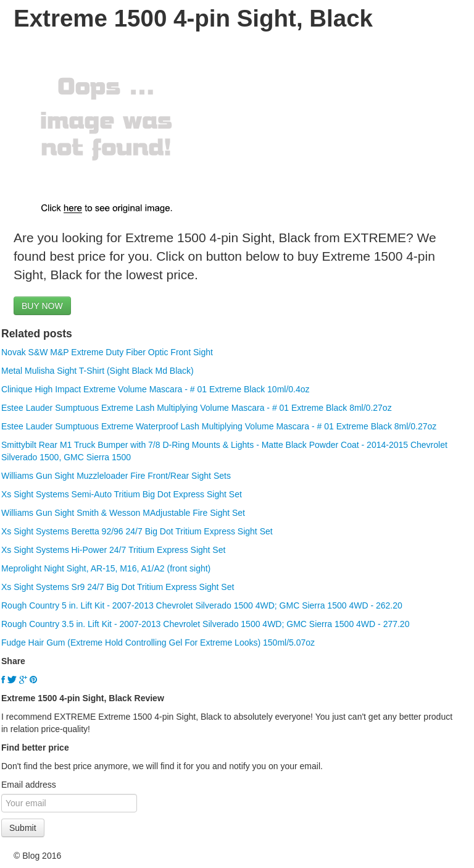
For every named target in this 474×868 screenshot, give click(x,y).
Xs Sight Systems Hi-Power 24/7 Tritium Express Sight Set (113, 550)
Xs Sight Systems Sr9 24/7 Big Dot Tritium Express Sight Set (118, 587)
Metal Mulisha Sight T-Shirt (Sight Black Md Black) (98, 371)
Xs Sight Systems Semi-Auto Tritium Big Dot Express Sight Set (122, 494)
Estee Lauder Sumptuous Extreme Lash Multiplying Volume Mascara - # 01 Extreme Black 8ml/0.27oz (197, 408)
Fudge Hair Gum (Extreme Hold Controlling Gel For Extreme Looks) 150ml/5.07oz (158, 643)
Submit (23, 828)
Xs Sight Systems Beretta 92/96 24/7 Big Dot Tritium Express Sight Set (137, 531)
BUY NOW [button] (42, 306)
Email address (29, 785)
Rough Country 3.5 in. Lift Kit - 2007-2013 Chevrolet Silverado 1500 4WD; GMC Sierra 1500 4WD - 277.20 (205, 624)
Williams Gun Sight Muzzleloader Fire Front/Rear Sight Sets (116, 476)
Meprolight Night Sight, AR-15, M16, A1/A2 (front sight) (106, 568)
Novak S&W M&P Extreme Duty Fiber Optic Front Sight (107, 352)
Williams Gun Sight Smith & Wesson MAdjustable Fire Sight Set (123, 513)
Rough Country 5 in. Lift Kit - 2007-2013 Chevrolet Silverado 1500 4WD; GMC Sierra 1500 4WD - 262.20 (202, 605)
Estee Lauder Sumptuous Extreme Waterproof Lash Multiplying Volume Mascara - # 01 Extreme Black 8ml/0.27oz (219, 426)
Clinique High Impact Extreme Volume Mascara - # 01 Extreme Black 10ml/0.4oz (156, 389)
